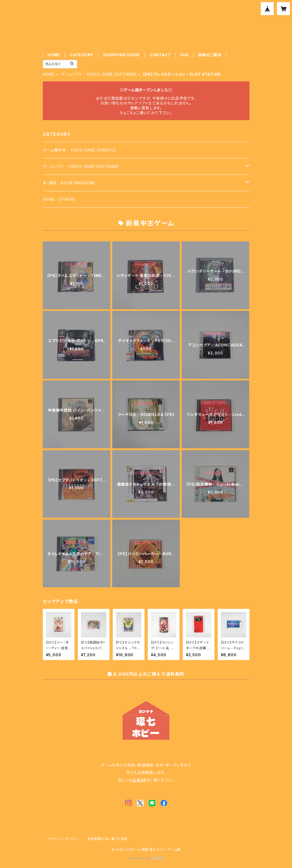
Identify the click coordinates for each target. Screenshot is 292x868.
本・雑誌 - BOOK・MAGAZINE (69, 183)
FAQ (184, 55)
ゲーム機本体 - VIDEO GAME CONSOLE (80, 150)
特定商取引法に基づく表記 (108, 839)
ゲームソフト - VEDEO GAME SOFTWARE (99, 74)
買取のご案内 (210, 55)
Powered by (146, 858)
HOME (54, 55)
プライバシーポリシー (63, 839)
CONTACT (160, 55)
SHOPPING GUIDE (122, 55)
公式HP (139, 780)
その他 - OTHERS (59, 199)
